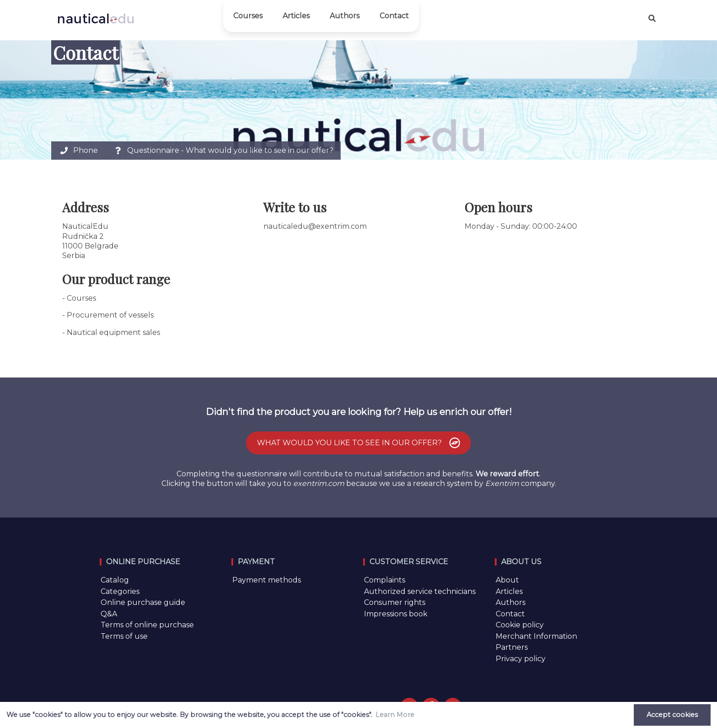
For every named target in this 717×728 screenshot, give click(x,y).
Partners (512, 647)
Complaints (385, 580)
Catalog (115, 580)
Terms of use (124, 636)
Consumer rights (395, 602)
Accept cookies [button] (672, 715)
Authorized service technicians (420, 591)
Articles (296, 16)
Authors (345, 16)
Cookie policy (520, 625)
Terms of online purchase (147, 625)
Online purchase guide (143, 602)
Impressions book (396, 614)
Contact (394, 16)
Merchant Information (536, 636)
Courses (248, 16)
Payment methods (267, 580)
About (507, 580)
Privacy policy (521, 659)
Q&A (109, 614)
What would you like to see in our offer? (359, 443)
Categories (120, 591)
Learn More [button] (395, 715)
